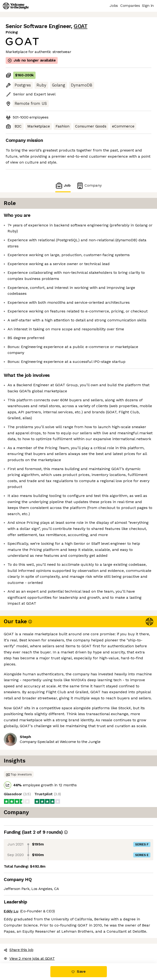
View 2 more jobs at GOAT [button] (29, 958)
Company (89, 186)
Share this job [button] (19, 950)
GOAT (81, 26)
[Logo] (16, 6)
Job (63, 186)
